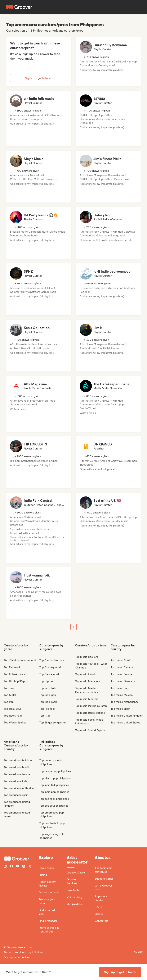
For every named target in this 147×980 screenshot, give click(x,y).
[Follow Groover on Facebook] (11, 867)
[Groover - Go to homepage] (21, 859)
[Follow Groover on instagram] (5, 867)
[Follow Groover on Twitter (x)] (30, 867)
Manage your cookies (17, 957)
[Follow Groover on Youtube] (18, 867)
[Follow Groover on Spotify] (24, 867)
